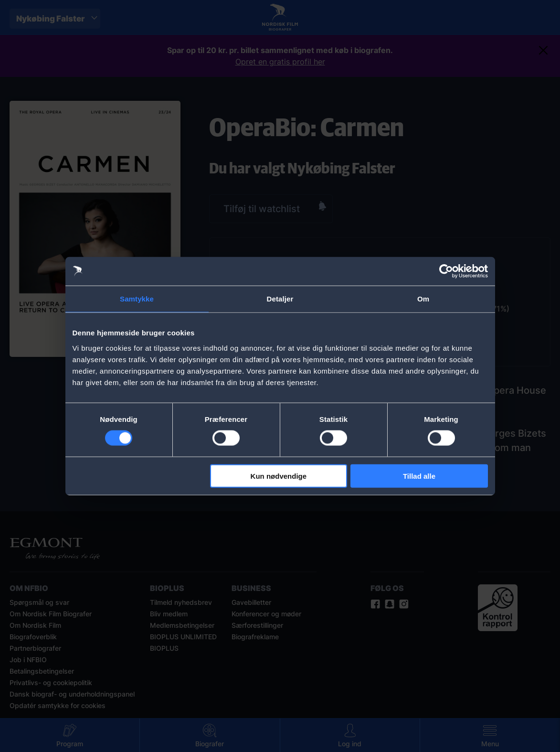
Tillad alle (419, 476)
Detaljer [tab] (280, 299)
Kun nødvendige (279, 476)
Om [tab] (423, 299)
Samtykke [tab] (137, 299)
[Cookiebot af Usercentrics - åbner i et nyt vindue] (446, 271)
